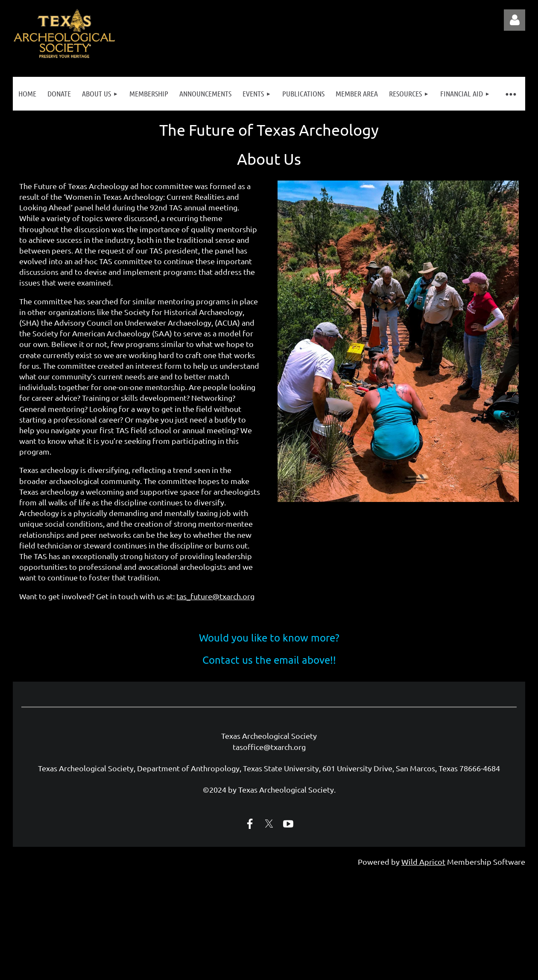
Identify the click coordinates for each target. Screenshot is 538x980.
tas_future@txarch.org (215, 596)
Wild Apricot (423, 862)
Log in (515, 20)
